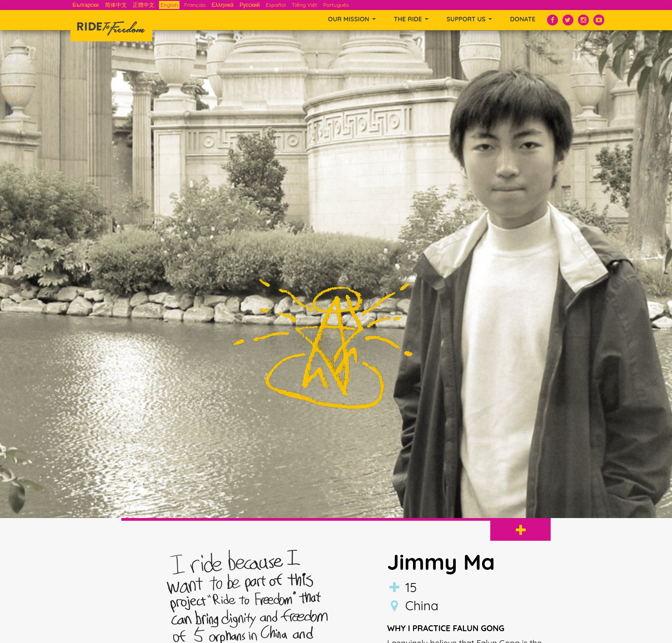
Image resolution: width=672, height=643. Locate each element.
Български (86, 5)
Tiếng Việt (304, 5)
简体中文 (116, 5)
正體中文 (144, 5)
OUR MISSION (352, 19)
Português (336, 5)
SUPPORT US (469, 19)
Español (276, 5)
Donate (523, 19)
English (169, 5)
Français (195, 5)
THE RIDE (411, 19)
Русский (250, 5)
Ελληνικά (223, 5)
